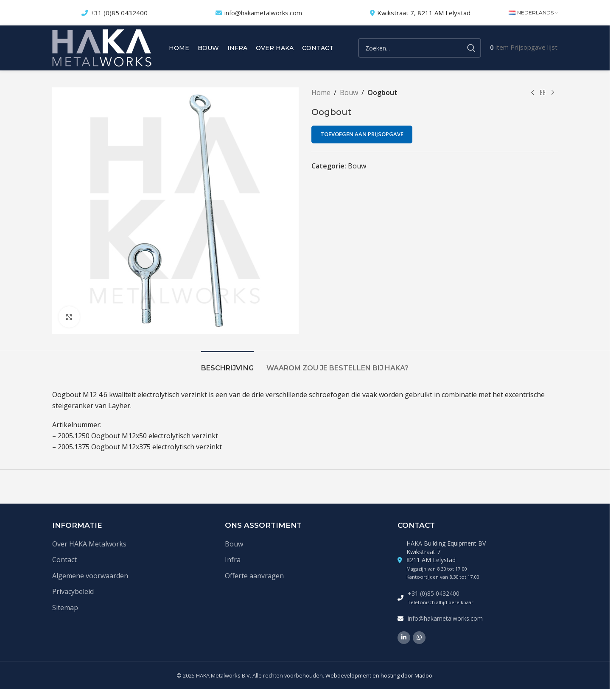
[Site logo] (102, 47)
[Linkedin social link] (404, 638)
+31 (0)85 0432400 (119, 13)
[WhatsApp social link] (419, 638)
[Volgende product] (553, 93)
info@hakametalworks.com (263, 13)
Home (321, 92)
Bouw (349, 92)
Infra (233, 560)
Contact (64, 560)
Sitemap (65, 608)
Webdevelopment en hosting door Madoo (379, 675)
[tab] (227, 364)
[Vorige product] (532, 93)
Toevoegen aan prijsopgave (362, 134)
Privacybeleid (73, 591)
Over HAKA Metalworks (89, 544)
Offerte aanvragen (254, 576)
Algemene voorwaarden (90, 576)
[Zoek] (420, 48)
